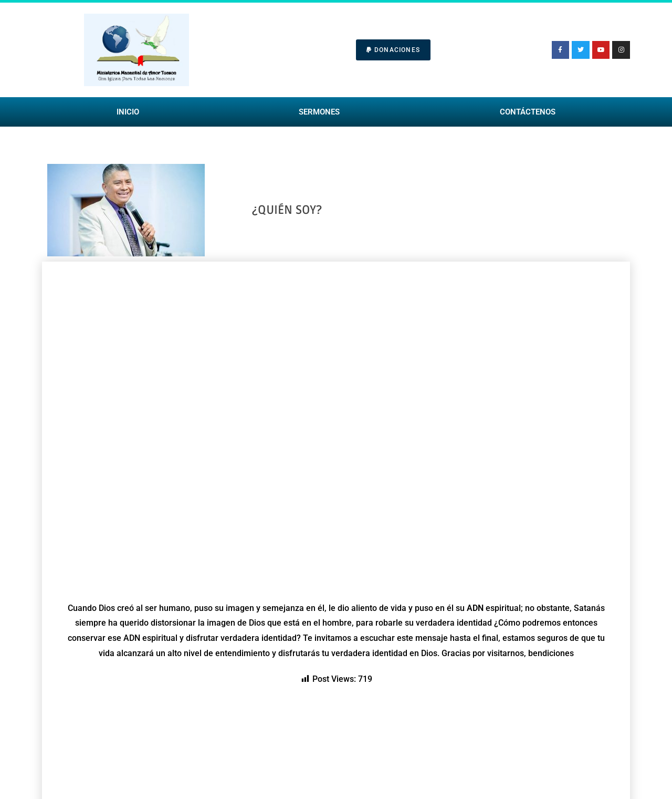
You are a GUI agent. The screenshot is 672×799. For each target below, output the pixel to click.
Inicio (128, 112)
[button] (393, 50)
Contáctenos (528, 112)
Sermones (319, 112)
